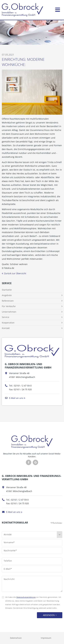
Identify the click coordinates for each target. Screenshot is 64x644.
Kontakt (6, 328)
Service (6, 317)
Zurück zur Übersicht (15, 273)
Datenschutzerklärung (26, 597)
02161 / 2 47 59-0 (23, 386)
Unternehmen (9, 312)
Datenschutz (16, 638)
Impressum (46, 638)
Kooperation (8, 323)
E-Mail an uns (14, 398)
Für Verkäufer (9, 306)
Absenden (49, 615)
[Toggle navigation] (58, 9)
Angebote (7, 295)
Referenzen (8, 301)
